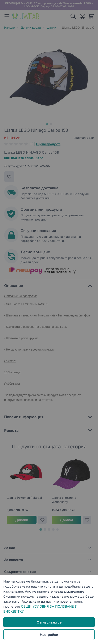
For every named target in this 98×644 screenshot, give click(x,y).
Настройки (49, 635)
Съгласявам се (49, 622)
